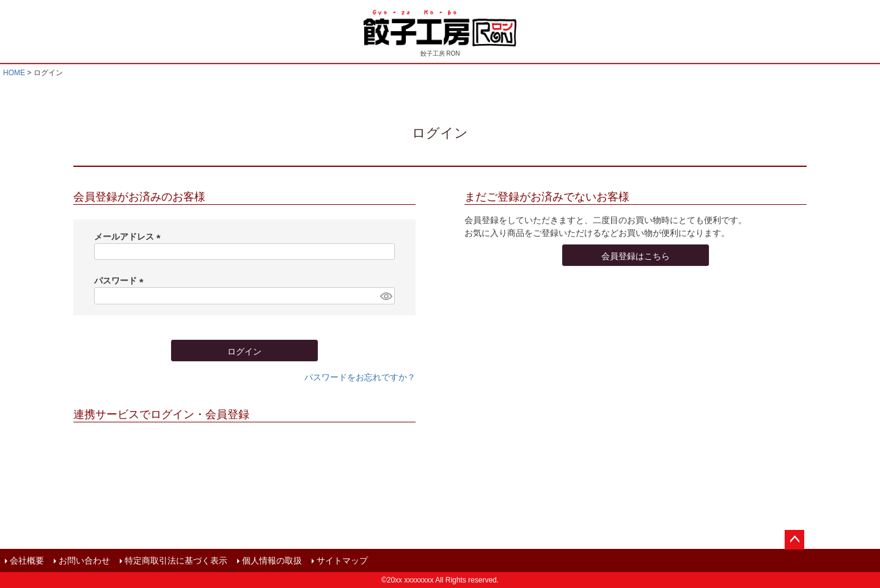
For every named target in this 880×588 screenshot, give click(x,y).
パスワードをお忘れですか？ (360, 377)
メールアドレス (130, 237)
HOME (14, 73)
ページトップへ (794, 540)
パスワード (121, 281)
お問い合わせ (84, 560)
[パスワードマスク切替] (386, 296)
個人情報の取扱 (272, 560)
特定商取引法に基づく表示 (176, 560)
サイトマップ (342, 560)
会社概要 (27, 560)
